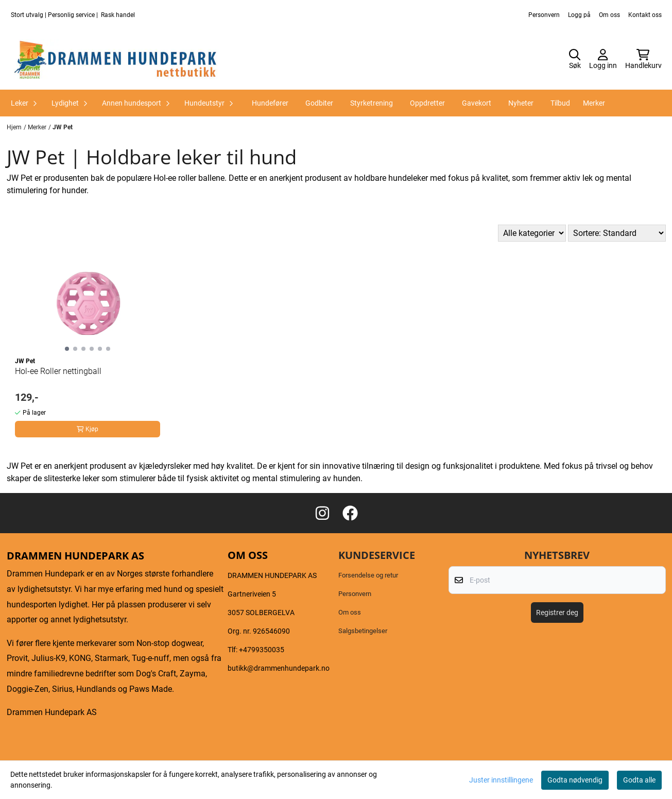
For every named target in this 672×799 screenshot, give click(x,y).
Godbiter (319, 103)
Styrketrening (372, 103)
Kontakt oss (645, 15)
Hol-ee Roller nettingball (58, 371)
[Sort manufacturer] (532, 233)
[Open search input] (575, 60)
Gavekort (477, 103)
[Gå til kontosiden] (603, 60)
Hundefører (270, 103)
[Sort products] (617, 233)
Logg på (579, 15)
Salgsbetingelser (363, 631)
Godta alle (639, 780)
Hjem (14, 127)
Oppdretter (427, 103)
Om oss (609, 15)
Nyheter (521, 103)
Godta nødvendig (575, 780)
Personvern (544, 15)
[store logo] (116, 60)
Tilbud (560, 103)
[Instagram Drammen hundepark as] (322, 513)
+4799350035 (262, 650)
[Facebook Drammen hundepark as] (350, 513)
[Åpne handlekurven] (643, 60)
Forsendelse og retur (368, 575)
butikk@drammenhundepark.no (279, 668)
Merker (594, 103)
